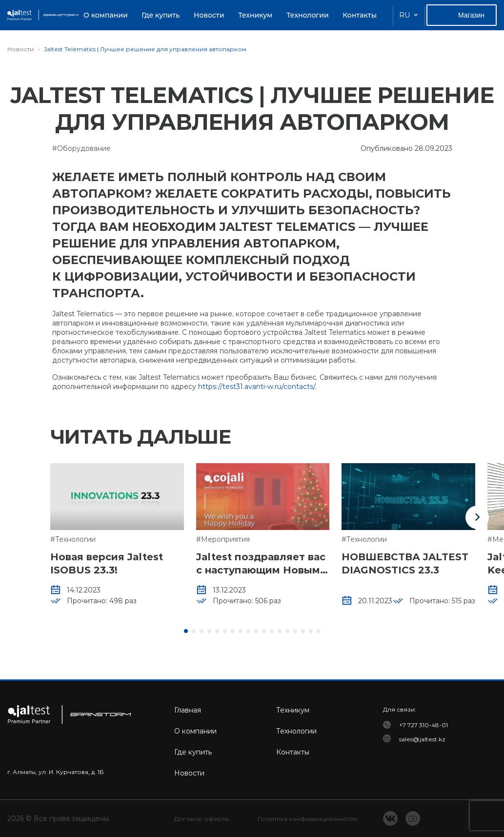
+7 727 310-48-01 (423, 725)
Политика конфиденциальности (307, 819)
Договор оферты (202, 819)
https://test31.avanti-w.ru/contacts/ (257, 387)
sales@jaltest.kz (422, 739)
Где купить (161, 15)
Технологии (308, 15)
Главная (188, 710)
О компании (106, 15)
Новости (209, 15)
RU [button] (404, 15)
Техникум (255, 15)
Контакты (360, 15)
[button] (477, 517)
